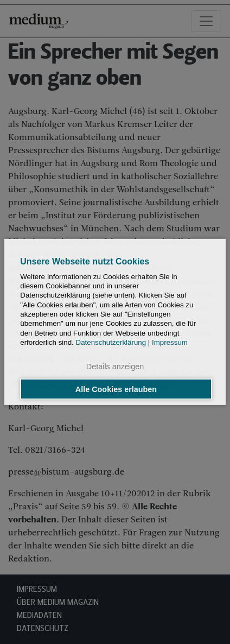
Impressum (170, 342)
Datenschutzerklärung (111, 342)
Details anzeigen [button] (115, 367)
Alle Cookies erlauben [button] (116, 389)
